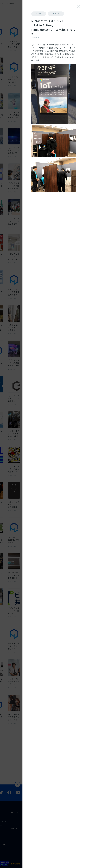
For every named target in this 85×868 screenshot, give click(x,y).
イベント (59, 14)
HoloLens (60, 19)
